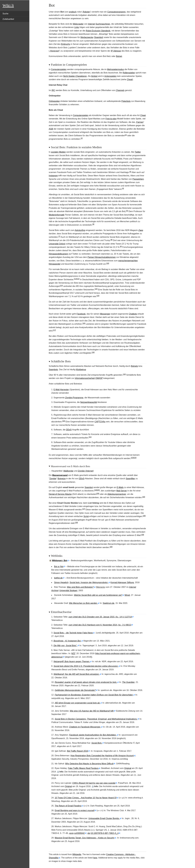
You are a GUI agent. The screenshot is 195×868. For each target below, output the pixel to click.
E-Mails (120, 487)
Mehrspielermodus (115, 69)
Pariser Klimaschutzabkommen (102, 257)
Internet (91, 24)
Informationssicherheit (85, 378)
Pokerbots (126, 101)
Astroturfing (80, 230)
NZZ (73, 653)
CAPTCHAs (100, 422)
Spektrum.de (109, 603)
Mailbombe (68, 471)
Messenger (105, 314)
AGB (51, 129)
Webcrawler (78, 24)
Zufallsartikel (8, 19)
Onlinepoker (54, 101)
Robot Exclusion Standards (98, 31)
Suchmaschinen (103, 24)
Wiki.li (8, 5)
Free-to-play (111, 119)
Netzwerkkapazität (89, 402)
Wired (127, 595)
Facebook (81, 314)
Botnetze (62, 479)
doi (89, 833)
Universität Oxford (57, 244)
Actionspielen (110, 76)
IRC (53, 90)
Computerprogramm (116, 12)
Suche (5, 14)
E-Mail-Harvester (61, 390)
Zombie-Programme (74, 398)
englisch (73, 12)
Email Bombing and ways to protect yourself (75, 810)
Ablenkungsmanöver (117, 494)
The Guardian (128, 682)
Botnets (135, 366)
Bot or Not (59, 567)
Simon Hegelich (61, 582)
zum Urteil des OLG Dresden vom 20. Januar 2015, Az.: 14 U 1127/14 (100, 617)
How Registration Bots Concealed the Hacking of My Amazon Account (102, 756)
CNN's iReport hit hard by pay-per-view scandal (94, 783)
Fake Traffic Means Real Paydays (83, 768)
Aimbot (94, 76)
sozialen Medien (58, 152)
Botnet (119, 56)
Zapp (141, 230)
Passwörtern (138, 179)
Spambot (99, 37)
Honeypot (55, 51)
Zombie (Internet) (86, 471)
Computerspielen (59, 69)
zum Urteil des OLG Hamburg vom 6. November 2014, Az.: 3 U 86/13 (100, 625)
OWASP (99, 378)
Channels (120, 90)
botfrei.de (58, 578)
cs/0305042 (79, 833)
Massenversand (60, 475)
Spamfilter (130, 479)
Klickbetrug (81, 370)
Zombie (53, 479)
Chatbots (133, 314)
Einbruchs (66, 44)
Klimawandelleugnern (59, 254)
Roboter (86, 12)
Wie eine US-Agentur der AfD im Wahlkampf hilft (92, 711)
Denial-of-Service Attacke (60, 494)
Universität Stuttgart (68, 591)
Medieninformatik (57, 215)
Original (128, 768)
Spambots (53, 370)
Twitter (138, 152)
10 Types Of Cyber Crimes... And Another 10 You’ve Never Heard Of (86, 798)
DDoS (69, 430)
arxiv (71, 833)
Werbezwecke (87, 37)
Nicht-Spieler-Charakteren (75, 76)
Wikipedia (77, 854)
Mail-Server (122, 491)
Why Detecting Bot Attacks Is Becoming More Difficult (89, 764)
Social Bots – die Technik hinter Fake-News (73, 633)
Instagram (53, 176)
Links (77, 27)
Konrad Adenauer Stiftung (122, 582)
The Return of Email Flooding (68, 806)
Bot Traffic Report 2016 (78, 751)
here (95, 858)
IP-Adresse (116, 51)
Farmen (140, 122)
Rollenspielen (129, 73)
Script (86, 516)
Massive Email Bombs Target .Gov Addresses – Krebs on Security (85, 838)
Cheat (130, 79)
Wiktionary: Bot (60, 561)
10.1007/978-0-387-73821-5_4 (105, 833)
